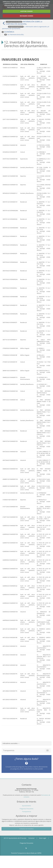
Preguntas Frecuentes (27, 809)
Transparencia (26, 812)
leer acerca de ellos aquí (40, 5)
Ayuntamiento (27, 806)
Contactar (31, 838)
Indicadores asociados (11, 743)
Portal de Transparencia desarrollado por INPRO (26, 853)
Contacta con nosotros (26, 829)
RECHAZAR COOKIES (27, 16)
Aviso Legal (43, 838)
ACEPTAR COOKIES (27, 11)
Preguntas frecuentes (26, 843)
